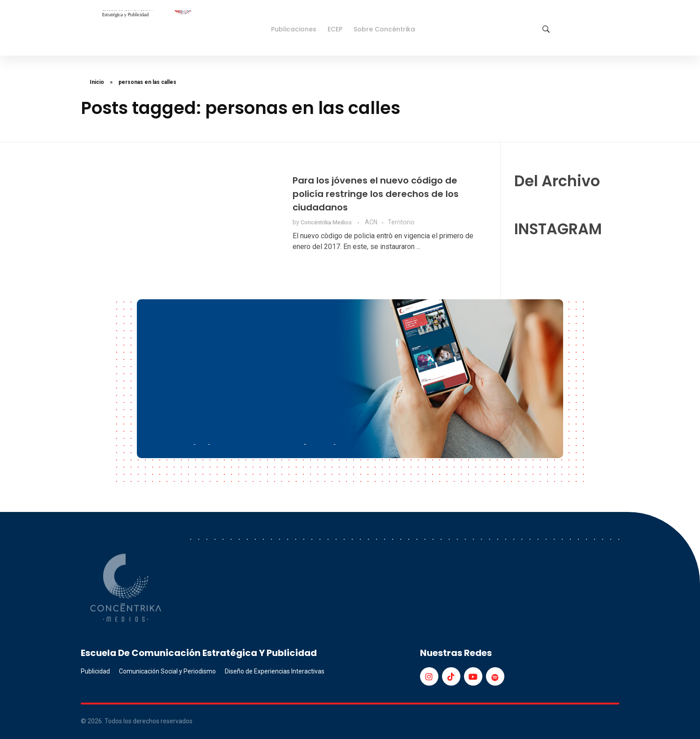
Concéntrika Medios (327, 223)
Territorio (401, 222)
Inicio (97, 82)
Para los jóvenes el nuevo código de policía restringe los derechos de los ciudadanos (376, 194)
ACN (371, 222)
